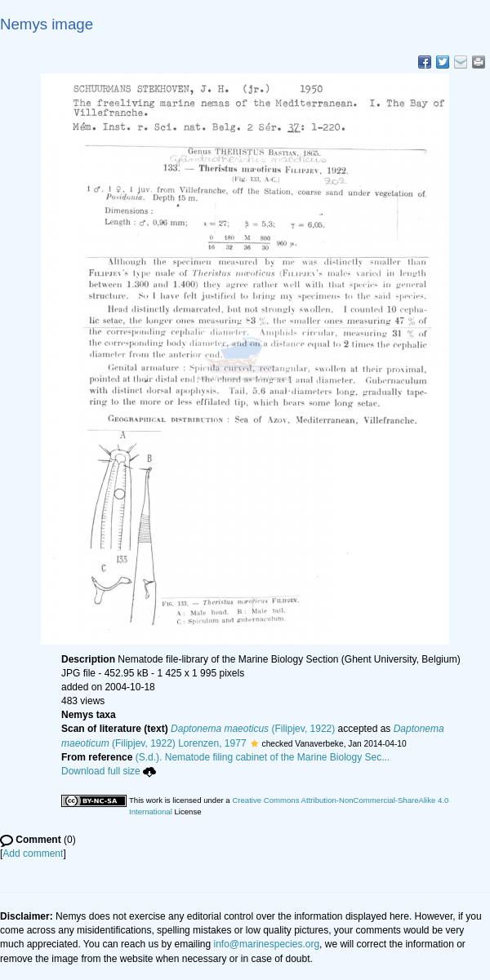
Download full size (109, 771)
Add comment (33, 854)
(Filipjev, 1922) (253, 729)
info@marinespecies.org (267, 944)
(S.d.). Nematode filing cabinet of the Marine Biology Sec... (263, 757)
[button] (254, 743)
